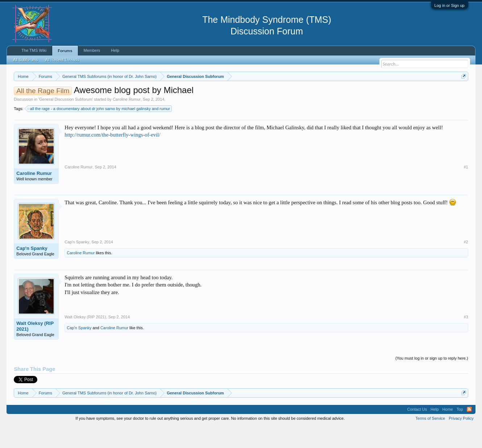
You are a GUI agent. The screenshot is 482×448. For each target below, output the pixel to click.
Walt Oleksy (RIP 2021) (35, 348)
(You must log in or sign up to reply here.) (432, 380)
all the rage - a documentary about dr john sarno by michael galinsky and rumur (99, 130)
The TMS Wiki (34, 50)
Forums (65, 51)
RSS (469, 431)
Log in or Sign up (450, 5)
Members (92, 50)
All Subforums (25, 60)
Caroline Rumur (127, 121)
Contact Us (417, 431)
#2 (466, 264)
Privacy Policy (461, 440)
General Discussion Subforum (66, 121)
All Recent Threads (62, 60)
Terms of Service (430, 440)
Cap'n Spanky (32, 270)
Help (115, 50)
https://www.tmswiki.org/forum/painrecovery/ (346, 94)
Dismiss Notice (462, 93)
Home (448, 431)
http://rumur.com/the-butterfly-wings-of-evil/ (112, 157)
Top (460, 431)
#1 (466, 189)
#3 (466, 339)
